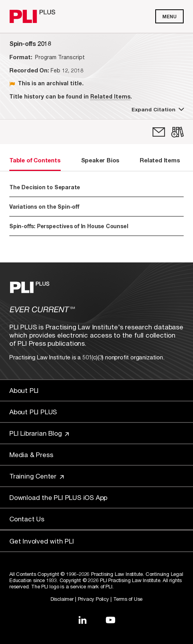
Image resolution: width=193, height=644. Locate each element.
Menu (169, 17)
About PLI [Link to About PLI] (24, 390)
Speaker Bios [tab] (100, 160)
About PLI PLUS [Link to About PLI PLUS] (33, 412)
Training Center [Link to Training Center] (37, 476)
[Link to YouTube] (111, 620)
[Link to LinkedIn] (82, 620)
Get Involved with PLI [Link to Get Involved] (42, 541)
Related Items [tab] (160, 160)
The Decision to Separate (45, 187)
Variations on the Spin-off (44, 207)
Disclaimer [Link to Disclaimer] (62, 599)
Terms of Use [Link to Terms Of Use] (128, 599)
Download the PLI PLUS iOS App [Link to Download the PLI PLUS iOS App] (58, 497)
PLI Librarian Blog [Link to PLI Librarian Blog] (39, 433)
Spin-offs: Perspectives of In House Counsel (69, 226)
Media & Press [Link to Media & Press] (31, 455)
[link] (159, 132)
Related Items (110, 96)
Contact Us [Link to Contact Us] (27, 519)
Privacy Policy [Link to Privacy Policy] (93, 599)
